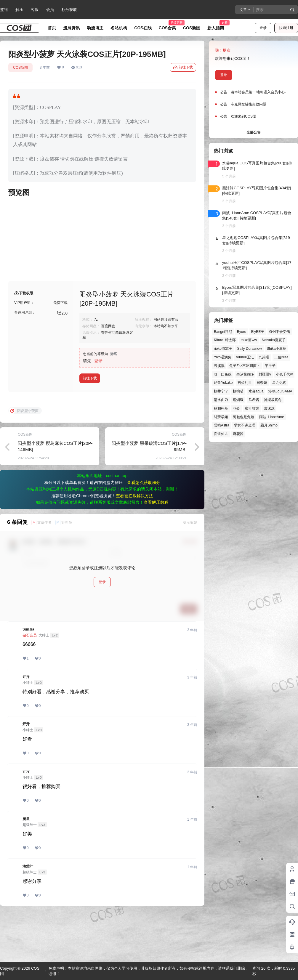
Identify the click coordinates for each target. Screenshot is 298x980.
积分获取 (69, 10)
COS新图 (20, 68)
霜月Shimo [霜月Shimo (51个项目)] (269, 425)
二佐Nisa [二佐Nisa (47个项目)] (281, 357)
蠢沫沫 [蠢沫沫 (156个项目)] (269, 408)
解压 (19, 10)
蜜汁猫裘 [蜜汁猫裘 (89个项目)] (252, 408)
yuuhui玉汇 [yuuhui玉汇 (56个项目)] (245, 357)
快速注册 (286, 28)
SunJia (28, 677)
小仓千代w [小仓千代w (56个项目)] (284, 374)
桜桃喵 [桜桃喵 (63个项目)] (238, 391)
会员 (50, 10)
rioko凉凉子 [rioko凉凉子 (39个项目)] (223, 349)
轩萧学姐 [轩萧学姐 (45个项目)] (221, 417)
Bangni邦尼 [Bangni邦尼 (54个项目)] (223, 332)
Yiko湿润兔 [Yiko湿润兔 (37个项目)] (223, 357)
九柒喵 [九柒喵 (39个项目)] (264, 357)
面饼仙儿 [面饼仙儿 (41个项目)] (221, 434)
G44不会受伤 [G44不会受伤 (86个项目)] (280, 332)
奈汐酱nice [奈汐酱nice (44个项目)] (245, 374)
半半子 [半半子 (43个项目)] (270, 366)
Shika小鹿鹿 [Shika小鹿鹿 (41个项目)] (276, 349)
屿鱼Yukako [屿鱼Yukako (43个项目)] (223, 383)
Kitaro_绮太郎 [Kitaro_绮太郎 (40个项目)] (225, 340)
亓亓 (26, 724)
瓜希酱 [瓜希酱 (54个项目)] (254, 400)
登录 (263, 28)
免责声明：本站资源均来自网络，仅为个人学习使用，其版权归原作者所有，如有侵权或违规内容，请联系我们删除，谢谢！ (149, 971)
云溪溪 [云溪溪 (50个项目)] (219, 366)
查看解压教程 (156, 550)
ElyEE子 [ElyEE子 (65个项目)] (258, 332)
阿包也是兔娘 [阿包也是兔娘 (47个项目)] (243, 417)
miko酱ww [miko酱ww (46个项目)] (249, 340)
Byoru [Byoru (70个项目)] (242, 332)
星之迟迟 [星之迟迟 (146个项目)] (279, 383)
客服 (35, 10)
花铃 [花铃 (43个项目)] (236, 408)
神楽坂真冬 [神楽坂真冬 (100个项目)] (273, 400)
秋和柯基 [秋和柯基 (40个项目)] (221, 408)
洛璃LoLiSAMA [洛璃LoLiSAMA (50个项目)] (280, 391)
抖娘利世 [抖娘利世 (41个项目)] (245, 383)
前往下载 (183, 68)
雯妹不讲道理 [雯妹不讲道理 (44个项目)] (245, 425)
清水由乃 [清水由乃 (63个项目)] (221, 400)
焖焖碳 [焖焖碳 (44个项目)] (238, 400)
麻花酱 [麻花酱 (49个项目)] (238, 434)
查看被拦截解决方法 (134, 543)
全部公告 (254, 132)
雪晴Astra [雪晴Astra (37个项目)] (222, 425)
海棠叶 (28, 914)
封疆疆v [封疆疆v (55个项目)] (265, 374)
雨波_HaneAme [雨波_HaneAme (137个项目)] (272, 417)
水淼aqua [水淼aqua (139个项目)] (256, 391)
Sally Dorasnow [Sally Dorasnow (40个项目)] (249, 349)
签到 (4, 10)
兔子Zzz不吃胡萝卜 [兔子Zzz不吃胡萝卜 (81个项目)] (245, 366)
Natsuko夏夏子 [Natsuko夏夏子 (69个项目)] (274, 340)
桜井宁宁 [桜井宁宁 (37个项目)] (221, 391)
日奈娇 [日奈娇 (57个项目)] (262, 383)
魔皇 (26, 867)
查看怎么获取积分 (144, 530)
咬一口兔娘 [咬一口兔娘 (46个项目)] (223, 374)
